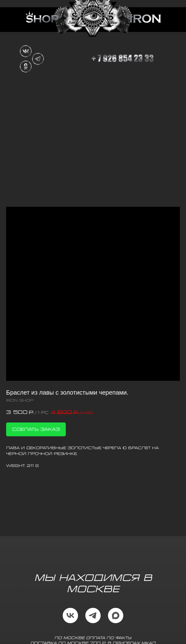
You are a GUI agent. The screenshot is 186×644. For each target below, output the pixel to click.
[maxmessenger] (116, 616)
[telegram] (93, 616)
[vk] (70, 616)
